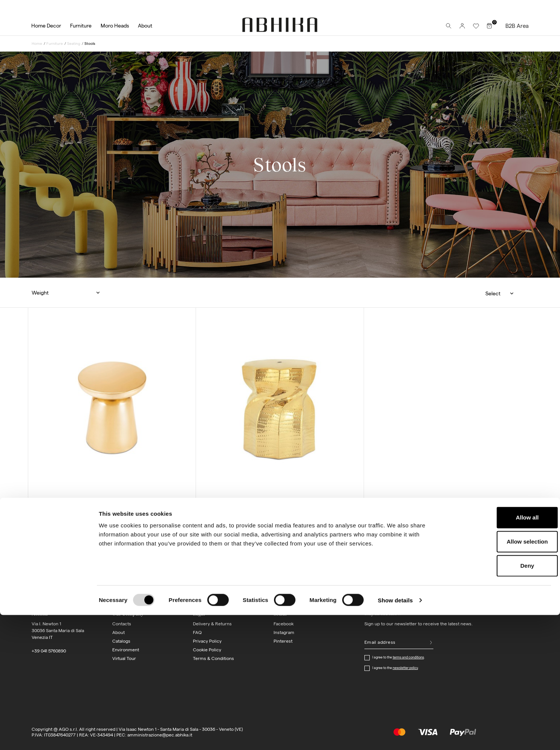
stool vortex (228, 508)
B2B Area (517, 26)
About (119, 632)
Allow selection (497, 676)
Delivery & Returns (212, 624)
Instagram (284, 632)
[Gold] (220, 530)
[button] (69, 293)
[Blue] (213, 530)
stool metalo (61, 508)
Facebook (284, 624)
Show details (396, 735)
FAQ (197, 632)
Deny (497, 700)
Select (493, 293)
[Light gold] (45, 529)
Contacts (122, 624)
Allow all (497, 652)
